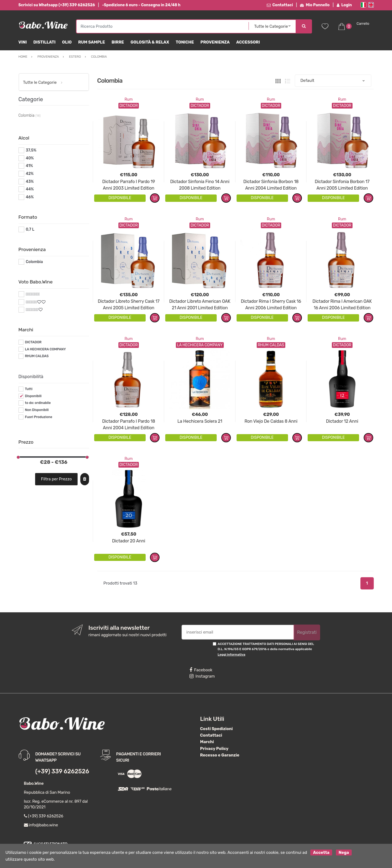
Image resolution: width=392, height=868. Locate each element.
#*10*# (32, 294)
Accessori (248, 42)
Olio (67, 42)
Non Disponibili (37, 410)
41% (29, 166)
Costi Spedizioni (216, 729)
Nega (344, 852)
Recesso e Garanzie (220, 755)
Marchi (207, 742)
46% (30, 197)
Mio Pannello (315, 5)
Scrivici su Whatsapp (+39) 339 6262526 (57, 5)
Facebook (201, 670)
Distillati (44, 42)
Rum (128, 99)
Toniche (185, 42)
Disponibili (33, 396)
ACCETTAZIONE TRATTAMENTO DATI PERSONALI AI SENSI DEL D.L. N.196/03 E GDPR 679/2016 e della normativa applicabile (266, 649)
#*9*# (31, 310)
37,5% (31, 150)
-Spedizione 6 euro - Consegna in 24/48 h (141, 5)
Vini (23, 42)
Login (344, 5)
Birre (118, 42)
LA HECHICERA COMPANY (45, 349)
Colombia (34, 262)
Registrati (307, 632)
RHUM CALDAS (37, 356)
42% (30, 174)
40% (30, 158)
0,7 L (30, 229)
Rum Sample (91, 42)
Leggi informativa (232, 654)
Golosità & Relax (150, 42)
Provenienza (215, 42)
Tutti (29, 389)
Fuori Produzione (38, 417)
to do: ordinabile (38, 403)
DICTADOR (33, 342)
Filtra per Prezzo (56, 479)
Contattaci (280, 5)
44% (30, 189)
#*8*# (31, 302)
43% (30, 182)
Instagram (202, 676)
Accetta (321, 852)
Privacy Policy (214, 749)
